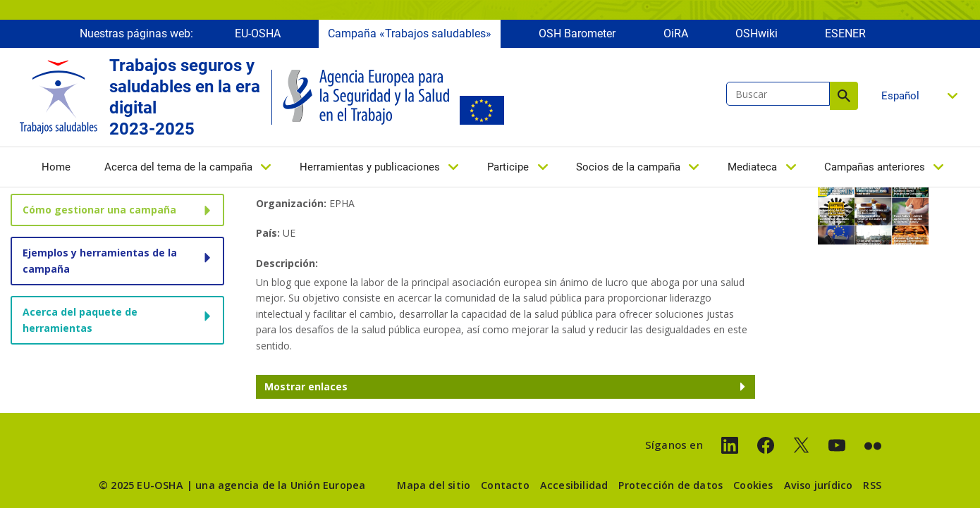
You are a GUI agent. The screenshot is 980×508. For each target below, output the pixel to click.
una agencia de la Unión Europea (280, 485)
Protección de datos (670, 485)
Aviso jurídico (819, 485)
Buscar (844, 96)
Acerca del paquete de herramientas (80, 320)
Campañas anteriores (875, 167)
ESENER (845, 33)
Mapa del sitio (434, 485)
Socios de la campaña (628, 167)
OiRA (676, 33)
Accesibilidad (574, 485)
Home (56, 167)
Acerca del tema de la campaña (178, 167)
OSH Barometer (577, 33)
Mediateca (752, 167)
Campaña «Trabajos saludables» (410, 33)
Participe (508, 167)
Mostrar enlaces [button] (306, 386)
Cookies (753, 485)
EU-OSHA (258, 33)
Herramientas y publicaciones (370, 167)
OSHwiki (757, 33)
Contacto (505, 485)
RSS (872, 485)
